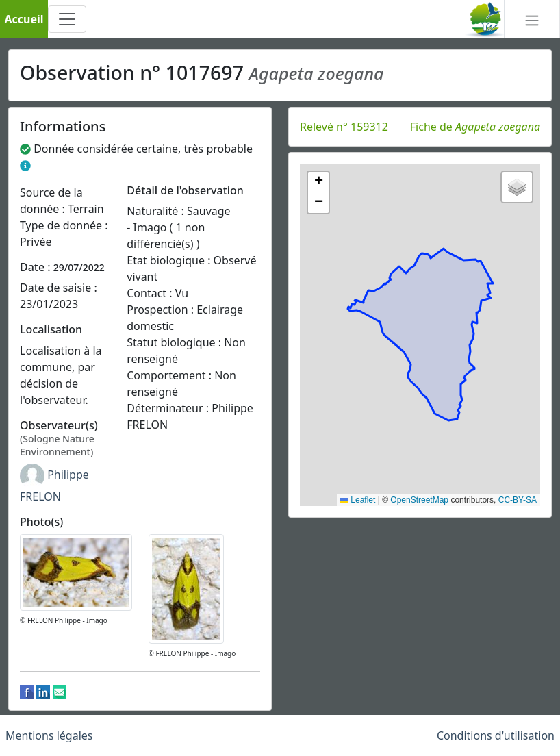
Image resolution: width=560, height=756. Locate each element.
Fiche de (475, 127)
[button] (318, 182)
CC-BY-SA (518, 500)
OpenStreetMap (419, 500)
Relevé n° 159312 (344, 127)
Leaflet (358, 500)
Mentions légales (49, 735)
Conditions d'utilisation (496, 735)
